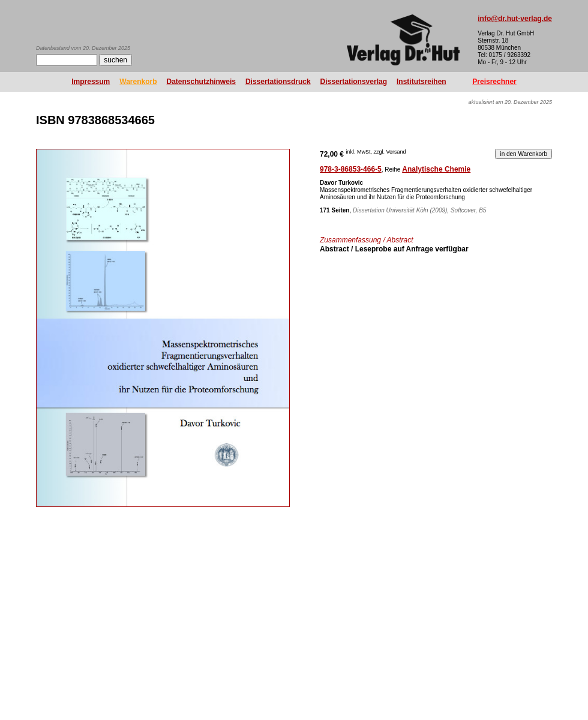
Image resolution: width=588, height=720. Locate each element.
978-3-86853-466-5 (351, 169)
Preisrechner (494, 82)
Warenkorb (138, 82)
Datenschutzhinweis (201, 82)
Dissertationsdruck (278, 82)
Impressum (91, 82)
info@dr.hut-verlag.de (515, 19)
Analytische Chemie (436, 169)
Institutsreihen (421, 82)
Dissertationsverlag (354, 82)
